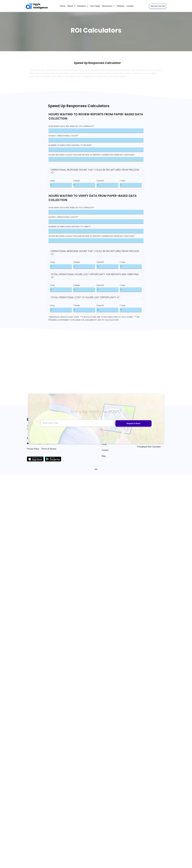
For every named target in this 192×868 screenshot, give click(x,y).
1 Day (52, 181)
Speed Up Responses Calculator (146, 440)
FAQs (104, 444)
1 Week (77, 181)
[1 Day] (61, 185)
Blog (104, 456)
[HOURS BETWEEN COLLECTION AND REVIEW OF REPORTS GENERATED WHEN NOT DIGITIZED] (96, 159)
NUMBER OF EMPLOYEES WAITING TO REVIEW (70, 145)
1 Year (123, 181)
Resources (108, 6)
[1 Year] (131, 185)
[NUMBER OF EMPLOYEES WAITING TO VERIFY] (96, 231)
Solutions (83, 6)
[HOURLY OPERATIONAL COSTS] (96, 140)
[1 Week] (84, 185)
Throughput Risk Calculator (149, 447)
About (71, 6)
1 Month (100, 181)
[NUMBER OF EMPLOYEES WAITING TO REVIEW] (96, 150)
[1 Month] (107, 185)
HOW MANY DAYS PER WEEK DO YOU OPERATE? (71, 126)
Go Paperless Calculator (148, 426)
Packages (106, 438)
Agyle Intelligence (40, 6)
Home (63, 6)
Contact (130, 6)
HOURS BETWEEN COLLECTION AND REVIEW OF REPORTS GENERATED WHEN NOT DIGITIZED (91, 155)
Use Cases (95, 6)
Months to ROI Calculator (148, 432)
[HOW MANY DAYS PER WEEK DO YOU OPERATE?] (96, 131)
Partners (120, 6)
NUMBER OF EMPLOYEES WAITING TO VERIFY (70, 227)
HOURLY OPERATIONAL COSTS (63, 136)
